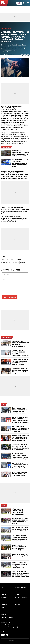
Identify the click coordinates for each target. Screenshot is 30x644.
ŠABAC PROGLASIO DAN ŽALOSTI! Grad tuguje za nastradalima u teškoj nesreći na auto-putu (20, 411)
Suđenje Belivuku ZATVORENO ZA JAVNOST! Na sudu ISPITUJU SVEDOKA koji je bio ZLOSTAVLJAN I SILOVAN (20, 344)
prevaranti (18, 259)
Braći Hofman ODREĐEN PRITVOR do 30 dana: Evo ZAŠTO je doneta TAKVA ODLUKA (20, 371)
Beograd (10, 8)
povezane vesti (7, 338)
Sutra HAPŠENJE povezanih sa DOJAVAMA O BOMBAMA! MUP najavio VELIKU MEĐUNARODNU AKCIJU (20, 163)
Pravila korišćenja (21, 588)
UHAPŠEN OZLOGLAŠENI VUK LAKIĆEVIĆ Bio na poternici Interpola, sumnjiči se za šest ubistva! (21, 447)
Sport (3, 601)
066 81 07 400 (6, 623)
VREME (4, 506)
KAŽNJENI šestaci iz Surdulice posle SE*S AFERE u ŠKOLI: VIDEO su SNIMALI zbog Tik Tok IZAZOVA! (20, 153)
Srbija (3, 8)
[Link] (25, 56)
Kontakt (18, 604)
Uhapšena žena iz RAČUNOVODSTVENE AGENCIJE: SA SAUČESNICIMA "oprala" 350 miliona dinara (20, 353)
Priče (2, 608)
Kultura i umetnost (7, 618)
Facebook (16, 262)
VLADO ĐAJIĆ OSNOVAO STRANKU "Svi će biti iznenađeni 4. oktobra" (20, 474)
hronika (12, 259)
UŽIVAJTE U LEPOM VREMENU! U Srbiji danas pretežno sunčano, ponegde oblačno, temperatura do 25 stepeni (20, 512)
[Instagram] (4, 635)
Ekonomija (4, 598)
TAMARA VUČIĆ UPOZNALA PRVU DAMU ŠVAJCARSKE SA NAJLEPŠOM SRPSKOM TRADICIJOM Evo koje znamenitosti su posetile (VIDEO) (20, 438)
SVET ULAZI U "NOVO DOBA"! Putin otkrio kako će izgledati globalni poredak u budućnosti (20, 429)
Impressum (18, 591)
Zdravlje (4, 594)
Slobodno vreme (6, 611)
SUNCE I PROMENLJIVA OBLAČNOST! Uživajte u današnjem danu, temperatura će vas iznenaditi (19, 565)
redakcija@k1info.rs (8, 625)
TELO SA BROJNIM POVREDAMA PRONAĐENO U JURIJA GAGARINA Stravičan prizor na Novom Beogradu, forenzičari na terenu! (20, 466)
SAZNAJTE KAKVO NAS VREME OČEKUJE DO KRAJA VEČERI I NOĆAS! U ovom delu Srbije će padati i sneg (21, 574)
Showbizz (4, 604)
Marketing (18, 601)
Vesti (2, 29)
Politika (18, 8)
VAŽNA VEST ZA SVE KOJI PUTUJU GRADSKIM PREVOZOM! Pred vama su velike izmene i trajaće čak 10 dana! (20, 420)
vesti (7, 259)
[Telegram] (28, 56)
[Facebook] (8, 155)
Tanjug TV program (21, 598)
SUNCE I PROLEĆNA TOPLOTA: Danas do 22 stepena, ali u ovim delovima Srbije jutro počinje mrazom (19, 548)
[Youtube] (7, 635)
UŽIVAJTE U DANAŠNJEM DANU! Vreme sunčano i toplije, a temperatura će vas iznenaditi (20, 538)
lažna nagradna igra (6, 262)
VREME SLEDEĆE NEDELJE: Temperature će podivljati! (20, 555)
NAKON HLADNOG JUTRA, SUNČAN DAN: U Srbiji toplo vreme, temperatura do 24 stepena (20, 521)
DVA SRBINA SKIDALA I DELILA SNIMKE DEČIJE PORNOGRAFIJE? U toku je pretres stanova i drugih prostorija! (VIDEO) (20, 456)
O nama (17, 594)
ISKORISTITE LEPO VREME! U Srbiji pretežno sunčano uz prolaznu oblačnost (20, 529)
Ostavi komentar (10, 297)
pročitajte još (6, 147)
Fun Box (3, 614)
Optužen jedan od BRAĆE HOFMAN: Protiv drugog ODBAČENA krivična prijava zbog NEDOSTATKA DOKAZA (20, 362)
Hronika (25, 8)
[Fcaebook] (22, 56)
